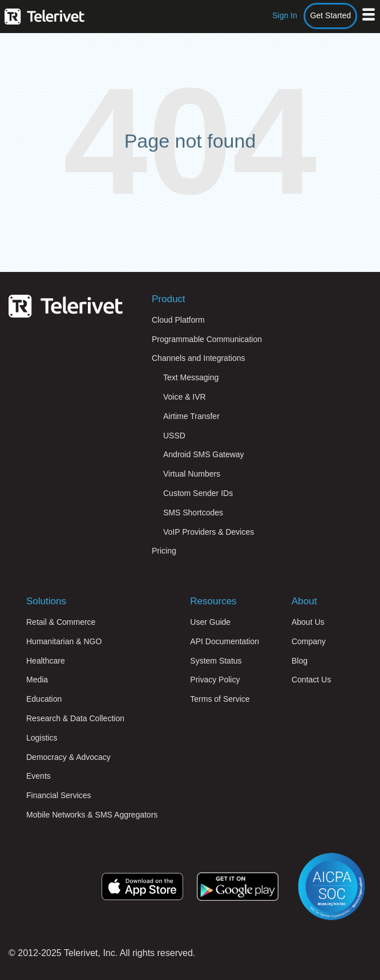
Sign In (285, 15)
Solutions (46, 601)
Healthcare (46, 661)
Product (169, 299)
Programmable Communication (207, 339)
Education (44, 699)
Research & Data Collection (75, 718)
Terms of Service (220, 699)
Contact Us (311, 680)
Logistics (42, 738)
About (304, 601)
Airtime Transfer (191, 416)
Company (309, 641)
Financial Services (59, 795)
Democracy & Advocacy (68, 757)
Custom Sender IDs (198, 493)
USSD (174, 436)
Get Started (330, 15)
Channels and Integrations (198, 358)
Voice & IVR (185, 397)
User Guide (210, 622)
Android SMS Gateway (204, 454)
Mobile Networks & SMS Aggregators (92, 815)
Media (37, 680)
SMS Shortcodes (193, 513)
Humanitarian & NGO (64, 641)
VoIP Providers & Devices (209, 532)
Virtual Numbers (192, 474)
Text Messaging (191, 377)
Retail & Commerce (61, 622)
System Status (216, 661)
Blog (300, 661)
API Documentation (225, 641)
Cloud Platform (178, 320)
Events (39, 776)
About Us (308, 622)
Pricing (164, 551)
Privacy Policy (215, 680)
